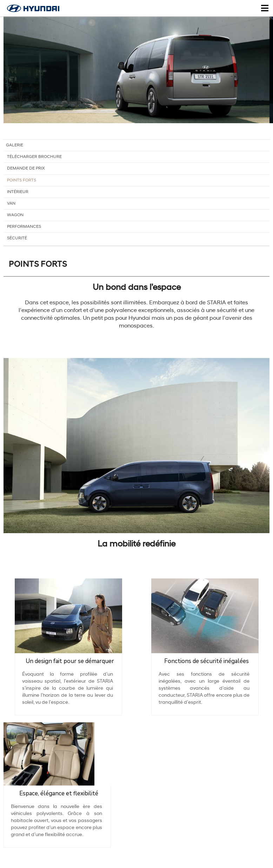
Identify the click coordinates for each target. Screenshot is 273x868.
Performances (24, 230)
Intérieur (18, 195)
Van (11, 206)
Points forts (22, 183)
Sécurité (17, 241)
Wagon (15, 218)
